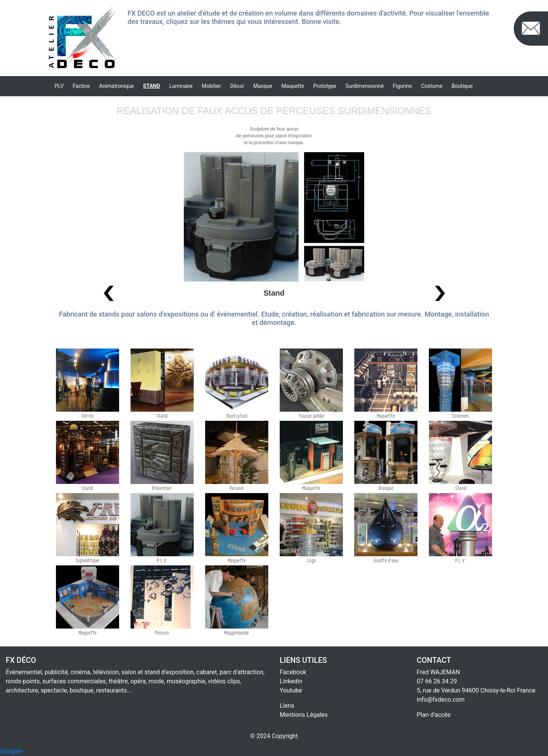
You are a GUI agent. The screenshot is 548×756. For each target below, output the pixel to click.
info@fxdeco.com (441, 699)
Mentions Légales (304, 715)
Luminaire (181, 86)
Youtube (291, 690)
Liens (287, 706)
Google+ (11, 751)
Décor (237, 86)
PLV (59, 86)
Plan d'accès (434, 715)
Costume (432, 86)
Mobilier (211, 86)
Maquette (293, 86)
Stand (152, 86)
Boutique (462, 86)
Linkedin (291, 681)
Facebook (293, 672)
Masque (263, 86)
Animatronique (116, 86)
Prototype (325, 86)
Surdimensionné (364, 86)
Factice (81, 86)
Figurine (402, 86)
